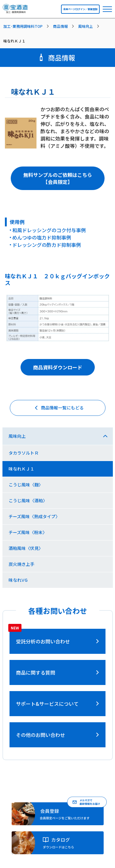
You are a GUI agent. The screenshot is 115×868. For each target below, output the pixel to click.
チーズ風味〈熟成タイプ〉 (34, 516)
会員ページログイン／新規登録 (80, 9)
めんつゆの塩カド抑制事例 (42, 237)
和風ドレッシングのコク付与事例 (49, 230)
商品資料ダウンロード (58, 367)
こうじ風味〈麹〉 (26, 485)
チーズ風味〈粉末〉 (28, 532)
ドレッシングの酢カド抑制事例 (47, 245)
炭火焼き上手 (21, 564)
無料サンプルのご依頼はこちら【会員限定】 (58, 178)
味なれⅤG (18, 580)
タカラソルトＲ (24, 453)
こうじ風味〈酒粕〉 (28, 500)
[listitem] (27, 26)
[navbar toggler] (107, 9)
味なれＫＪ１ (21, 469)
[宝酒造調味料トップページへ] (15, 10)
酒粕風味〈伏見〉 (26, 548)
